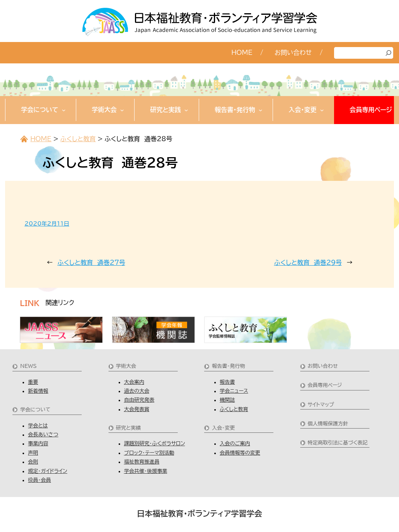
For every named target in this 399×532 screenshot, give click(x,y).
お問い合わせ (323, 366)
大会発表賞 (137, 409)
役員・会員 (39, 480)
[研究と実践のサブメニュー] (186, 110)
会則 (33, 462)
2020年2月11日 (47, 224)
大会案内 (134, 382)
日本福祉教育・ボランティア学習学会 (199, 513)
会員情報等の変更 (240, 453)
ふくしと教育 (78, 139)
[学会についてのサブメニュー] (64, 110)
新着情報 (38, 391)
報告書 (227, 382)
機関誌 (227, 400)
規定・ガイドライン (48, 471)
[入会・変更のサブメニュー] (322, 110)
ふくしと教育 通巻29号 (308, 262)
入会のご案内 (235, 444)
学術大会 (126, 366)
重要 (33, 382)
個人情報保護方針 (328, 424)
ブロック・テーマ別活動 (149, 453)
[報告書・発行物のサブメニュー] (261, 110)
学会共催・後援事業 (146, 471)
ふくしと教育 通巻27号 (91, 262)
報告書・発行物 (228, 366)
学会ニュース (234, 391)
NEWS (28, 366)
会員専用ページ (325, 385)
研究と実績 (128, 428)
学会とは (38, 426)
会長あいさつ (43, 435)
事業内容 (38, 444)
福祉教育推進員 (142, 462)
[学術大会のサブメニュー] (122, 110)
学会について (35, 410)
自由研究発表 (139, 400)
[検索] (388, 53)
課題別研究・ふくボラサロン (155, 444)
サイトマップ (321, 405)
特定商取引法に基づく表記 (338, 443)
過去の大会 (137, 391)
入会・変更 (223, 428)
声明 (33, 453)
